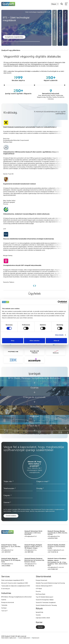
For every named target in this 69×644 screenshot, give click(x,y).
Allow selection (34, 341)
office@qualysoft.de (54, 536)
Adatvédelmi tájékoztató (9, 638)
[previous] (34, 286)
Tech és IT (4, 611)
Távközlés (4, 605)
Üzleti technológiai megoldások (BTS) (13, 580)
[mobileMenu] (66, 4)
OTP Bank (39, 589)
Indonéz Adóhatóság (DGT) (44, 586)
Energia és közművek (8, 602)
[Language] (55, 4)
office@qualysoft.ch (31, 536)
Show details (59, 335)
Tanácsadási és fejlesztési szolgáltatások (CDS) (16, 586)
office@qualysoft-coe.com (56, 567)
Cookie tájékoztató (24, 638)
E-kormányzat (6, 589)
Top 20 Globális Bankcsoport (45, 597)
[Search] (62, 4)
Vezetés (38, 615)
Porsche (38, 591)
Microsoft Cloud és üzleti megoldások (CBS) (15, 583)
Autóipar (4, 608)
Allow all (56, 341)
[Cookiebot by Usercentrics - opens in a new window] (59, 302)
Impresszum (36, 638)
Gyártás (4, 600)
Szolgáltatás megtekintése (14, 37)
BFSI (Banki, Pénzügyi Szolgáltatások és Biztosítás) (16, 597)
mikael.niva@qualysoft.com (56, 550)
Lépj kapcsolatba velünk (43, 618)
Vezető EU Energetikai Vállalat (45, 600)
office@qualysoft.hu (31, 550)
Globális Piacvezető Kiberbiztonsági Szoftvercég (50, 583)
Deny (13, 341)
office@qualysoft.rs (7, 564)
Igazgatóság (39, 612)
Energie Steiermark (41, 580)
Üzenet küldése (11, 516)
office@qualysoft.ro (30, 564)
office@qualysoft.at (7, 550)
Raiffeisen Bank (41, 594)
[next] (35, 286)
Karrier (40, 627)
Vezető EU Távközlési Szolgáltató (46, 603)
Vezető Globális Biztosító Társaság (46, 605)
